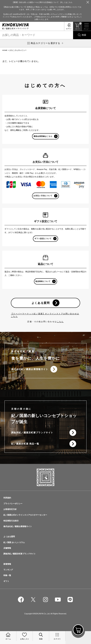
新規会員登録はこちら (43, 136)
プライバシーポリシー (13, 504)
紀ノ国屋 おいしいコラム (14, 542)
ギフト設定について (43, 239)
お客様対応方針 (10, 509)
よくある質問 (41, 303)
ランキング (8, 570)
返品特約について (43, 281)
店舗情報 (7, 548)
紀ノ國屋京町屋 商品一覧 (25, 444)
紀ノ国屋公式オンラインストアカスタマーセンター (25, 515)
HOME (5, 50)
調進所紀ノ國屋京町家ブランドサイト (32, 433)
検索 (84, 35)
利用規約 (7, 498)
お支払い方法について (43, 196)
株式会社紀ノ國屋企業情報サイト (30, 369)
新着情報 (7, 564)
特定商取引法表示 (11, 521)
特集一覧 (7, 575)
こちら (60, 322)
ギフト (6, 581)
